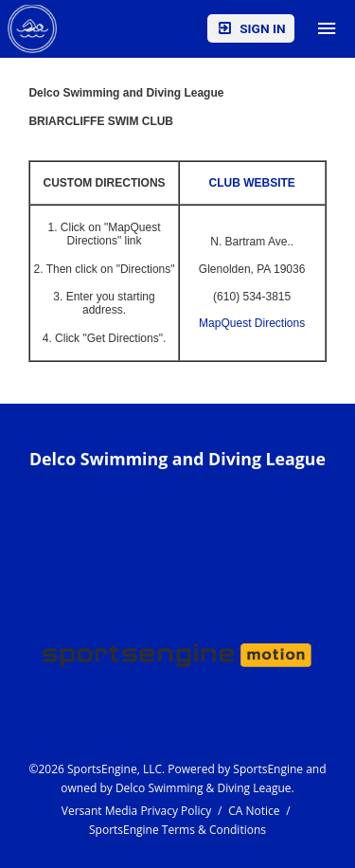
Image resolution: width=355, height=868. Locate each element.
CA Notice (254, 811)
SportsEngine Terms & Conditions (177, 830)
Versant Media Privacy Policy (137, 811)
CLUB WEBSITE (251, 183)
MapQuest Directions (252, 323)
